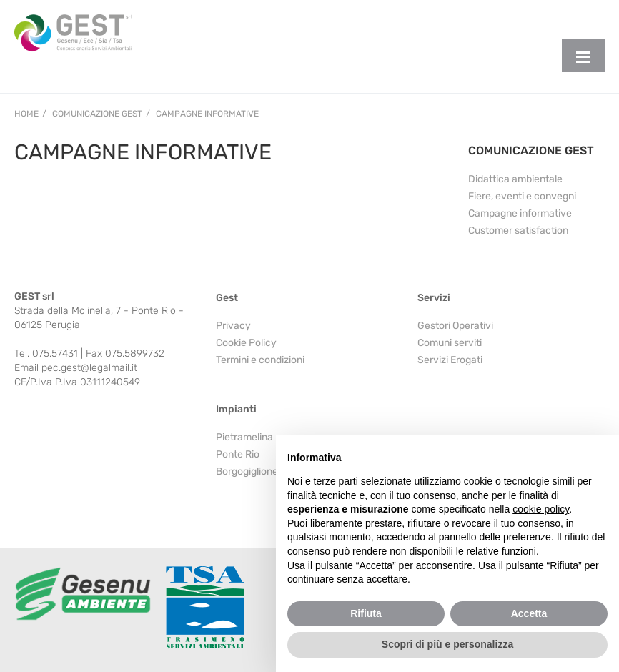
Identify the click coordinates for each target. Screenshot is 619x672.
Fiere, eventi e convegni (522, 196)
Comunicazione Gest (97, 114)
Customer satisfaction (518, 231)
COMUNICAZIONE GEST (531, 150)
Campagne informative (207, 114)
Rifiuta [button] (366, 613)
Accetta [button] (529, 613)
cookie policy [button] (541, 509)
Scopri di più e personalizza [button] (447, 644)
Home (26, 114)
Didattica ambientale (515, 179)
